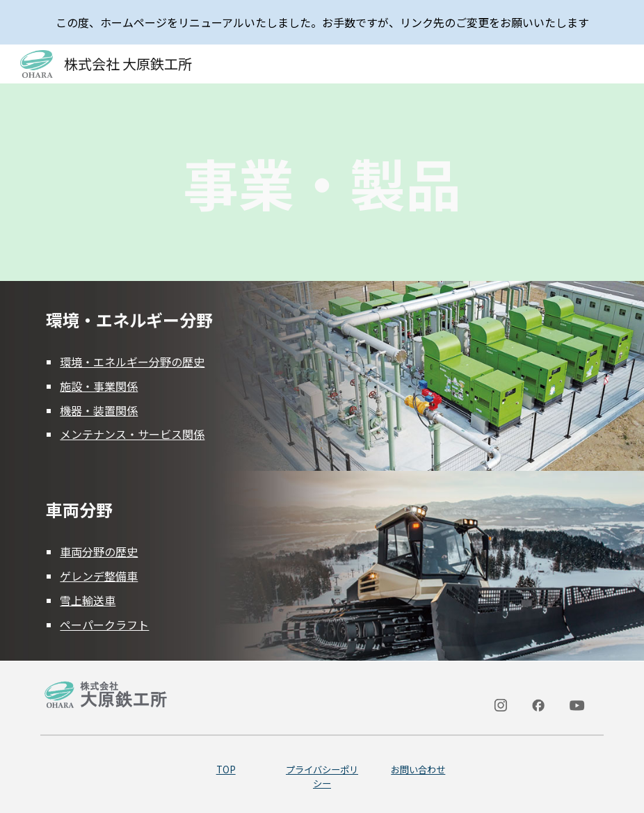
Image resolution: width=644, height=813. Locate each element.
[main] (322, 182)
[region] (322, 22)
